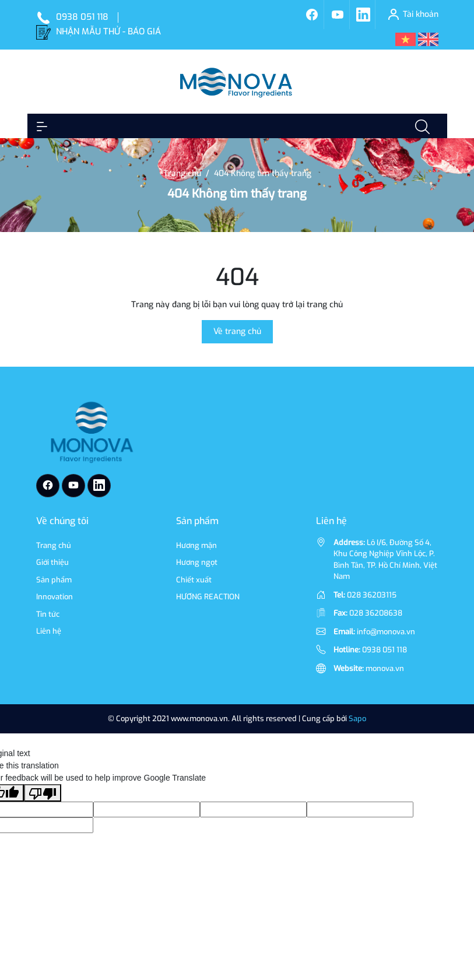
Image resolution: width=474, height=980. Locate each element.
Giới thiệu (52, 562)
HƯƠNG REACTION (208, 597)
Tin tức (48, 614)
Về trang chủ (237, 331)
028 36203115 (372, 595)
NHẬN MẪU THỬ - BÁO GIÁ (108, 31)
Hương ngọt (197, 562)
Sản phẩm (54, 580)
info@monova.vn (386, 632)
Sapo (357, 719)
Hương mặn (196, 545)
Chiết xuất (194, 580)
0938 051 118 (82, 17)
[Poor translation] (43, 793)
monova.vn (385, 668)
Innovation (55, 597)
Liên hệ (49, 631)
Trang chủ (54, 545)
